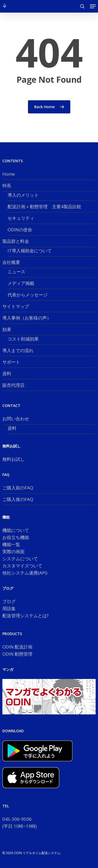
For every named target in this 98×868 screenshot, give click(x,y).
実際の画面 (13, 551)
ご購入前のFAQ (18, 488)
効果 (7, 329)
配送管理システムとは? (25, 616)
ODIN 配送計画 (17, 647)
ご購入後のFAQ (18, 499)
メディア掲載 (21, 283)
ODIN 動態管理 (17, 654)
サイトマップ (16, 306)
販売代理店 (13, 385)
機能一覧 (11, 544)
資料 (7, 373)
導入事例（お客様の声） (27, 318)
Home (9, 174)
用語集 (9, 608)
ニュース (16, 272)
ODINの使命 (20, 230)
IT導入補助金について (30, 251)
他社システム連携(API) (25, 573)
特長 (7, 185)
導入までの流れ (18, 350)
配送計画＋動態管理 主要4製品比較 (44, 206)
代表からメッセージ (28, 295)
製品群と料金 (16, 241)
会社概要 (11, 262)
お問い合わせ (16, 419)
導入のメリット (23, 195)
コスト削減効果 (23, 339)
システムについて (20, 559)
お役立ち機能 (16, 537)
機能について (16, 530)
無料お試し (13, 459)
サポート (11, 362)
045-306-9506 (17, 819)
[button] (93, 6)
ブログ (9, 601)
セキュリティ (21, 218)
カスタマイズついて (22, 566)
